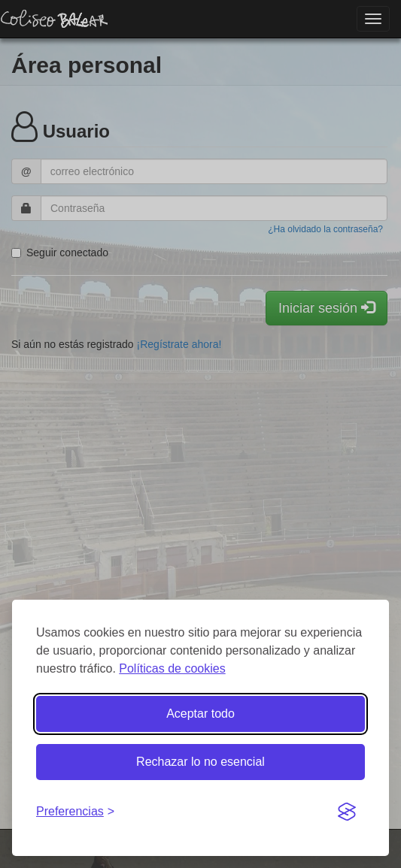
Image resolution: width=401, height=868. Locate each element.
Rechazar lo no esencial (200, 762)
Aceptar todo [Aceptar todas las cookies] (200, 714)
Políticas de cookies (172, 668)
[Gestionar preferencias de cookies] (75, 812)
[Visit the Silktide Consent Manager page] (347, 812)
